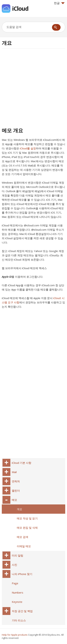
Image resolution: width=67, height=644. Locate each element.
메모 (14, 500)
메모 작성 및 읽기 (27, 518)
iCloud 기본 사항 (22, 463)
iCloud (20, 8)
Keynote (17, 602)
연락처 (16, 481)
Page (15, 583)
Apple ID (7, 277)
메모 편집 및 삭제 (27, 528)
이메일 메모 (24, 546)
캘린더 (16, 491)
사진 (14, 565)
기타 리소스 (19, 620)
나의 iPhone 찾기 (22, 574)
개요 (19, 509)
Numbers (18, 592)
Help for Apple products (15, 635)
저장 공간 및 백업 (22, 611)
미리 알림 (18, 555)
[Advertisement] (33, 87)
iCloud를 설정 (28, 148)
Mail (14, 472)
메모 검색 (23, 537)
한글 (59, 3)
